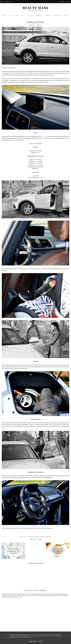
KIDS (23, 15)
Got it (40, 641)
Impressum (48, 15)
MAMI (17, 15)
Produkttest (48, 537)
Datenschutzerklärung (62, 595)
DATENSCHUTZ (57, 15)
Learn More (33, 641)
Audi (21, 537)
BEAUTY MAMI (35, 8)
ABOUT (11, 15)
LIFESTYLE (30, 15)
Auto (24, 537)
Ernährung (39, 15)
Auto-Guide (30, 537)
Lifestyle (37, 537)
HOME (5, 15)
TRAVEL (65, 15)
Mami (42, 537)
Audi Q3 (43, 136)
